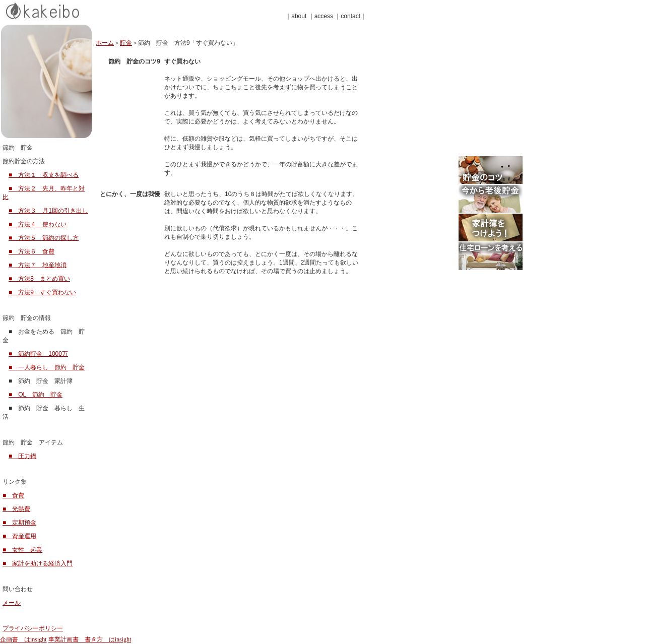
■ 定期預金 (19, 523)
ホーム (105, 43)
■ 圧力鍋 (22, 456)
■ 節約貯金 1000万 (38, 354)
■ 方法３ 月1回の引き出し (48, 211)
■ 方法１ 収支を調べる (44, 175)
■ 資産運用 (19, 536)
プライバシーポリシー (33, 628)
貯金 (126, 43)
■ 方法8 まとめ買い (39, 279)
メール (12, 603)
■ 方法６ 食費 (31, 251)
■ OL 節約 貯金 (36, 395)
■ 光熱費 (16, 509)
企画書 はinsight (23, 639)
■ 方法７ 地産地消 (38, 265)
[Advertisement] (449, 85)
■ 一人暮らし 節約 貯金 (47, 367)
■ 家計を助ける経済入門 (38, 563)
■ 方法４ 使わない (38, 224)
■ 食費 (13, 495)
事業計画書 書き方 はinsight (90, 639)
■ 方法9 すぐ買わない (42, 292)
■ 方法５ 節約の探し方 (44, 238)
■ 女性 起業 (22, 550)
